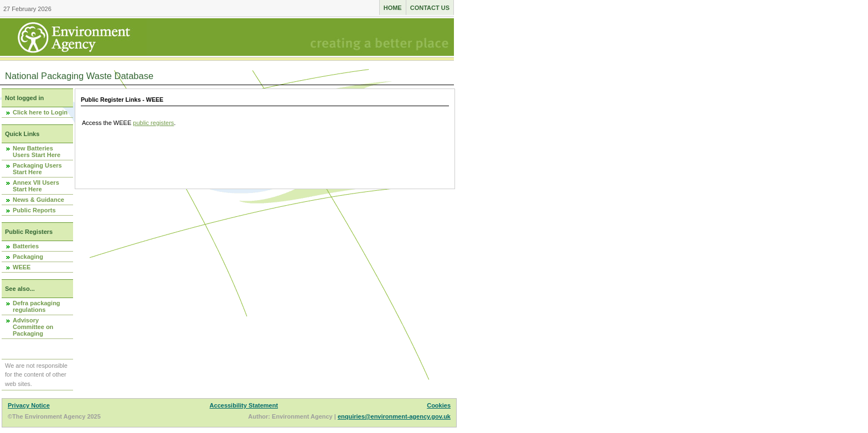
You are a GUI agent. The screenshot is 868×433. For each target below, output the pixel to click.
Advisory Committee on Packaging (33, 327)
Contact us (430, 8)
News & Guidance (38, 200)
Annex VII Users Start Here (36, 186)
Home (393, 8)
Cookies (439, 405)
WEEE (22, 267)
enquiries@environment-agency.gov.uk (394, 416)
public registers (153, 123)
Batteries (26, 246)
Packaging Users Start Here (37, 169)
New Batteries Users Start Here (37, 152)
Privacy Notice (29, 405)
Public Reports (34, 210)
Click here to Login (40, 112)
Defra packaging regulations (37, 306)
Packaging (28, 257)
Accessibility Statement (244, 405)
